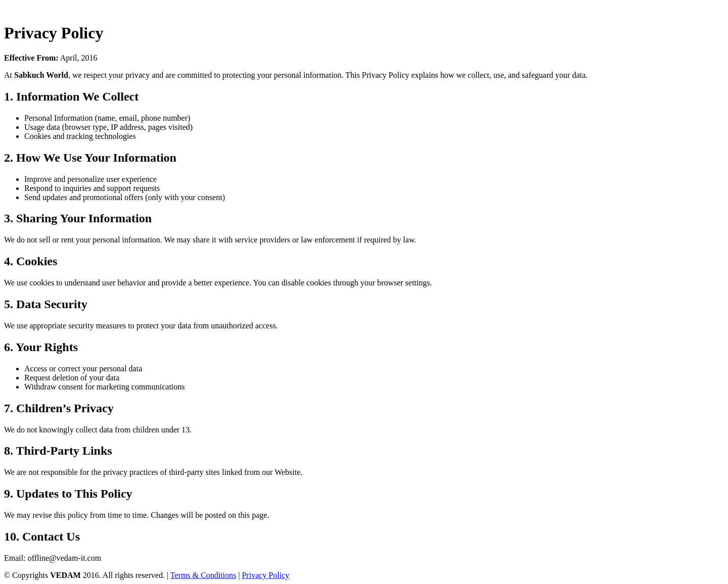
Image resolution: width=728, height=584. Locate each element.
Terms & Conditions (203, 575)
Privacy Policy (265, 575)
